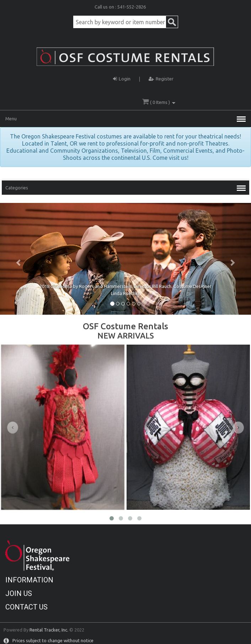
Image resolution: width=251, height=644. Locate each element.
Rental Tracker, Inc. (49, 630)
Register (161, 78)
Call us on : (106, 7)
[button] (19, 259)
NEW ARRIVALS (126, 336)
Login (122, 78)
